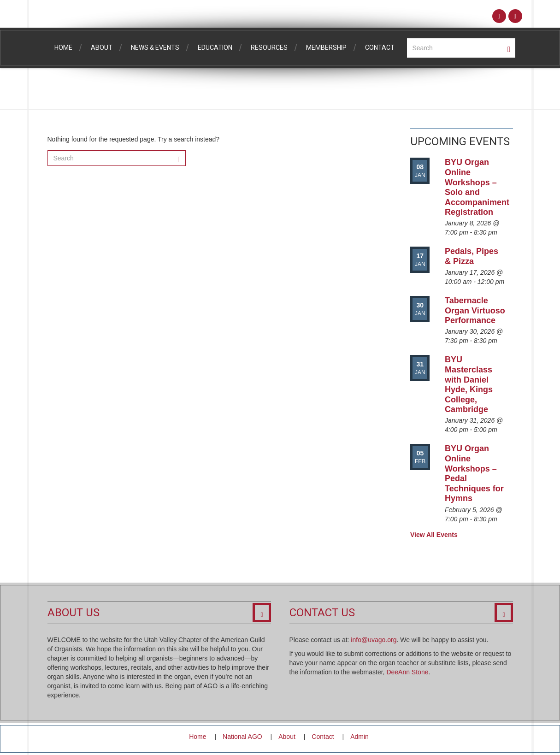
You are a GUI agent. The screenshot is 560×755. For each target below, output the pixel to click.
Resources (269, 47)
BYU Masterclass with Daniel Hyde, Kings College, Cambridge (469, 384)
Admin (360, 737)
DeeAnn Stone (407, 672)
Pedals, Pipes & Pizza (472, 256)
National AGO (242, 737)
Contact (380, 47)
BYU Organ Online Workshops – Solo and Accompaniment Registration (477, 187)
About (102, 47)
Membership (326, 47)
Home (63, 47)
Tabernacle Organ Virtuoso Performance (475, 310)
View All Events (434, 535)
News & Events (155, 47)
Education (215, 47)
